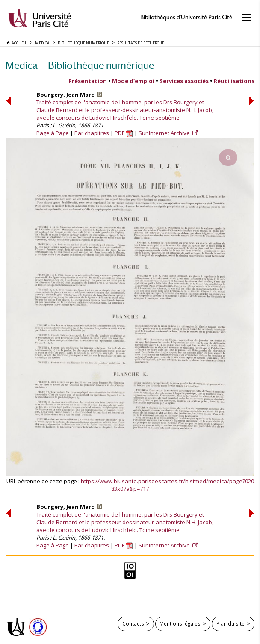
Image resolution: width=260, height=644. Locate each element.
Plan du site (230, 623)
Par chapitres (92, 133)
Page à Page (53, 133)
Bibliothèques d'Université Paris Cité (186, 17)
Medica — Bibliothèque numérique (80, 65)
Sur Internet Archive (165, 133)
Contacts (133, 623)
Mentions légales (180, 623)
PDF (124, 133)
